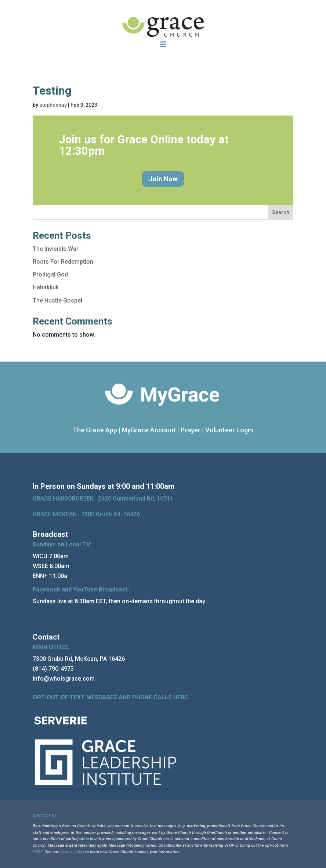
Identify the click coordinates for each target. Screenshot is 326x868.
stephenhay (53, 105)
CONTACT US (45, 816)
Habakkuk (46, 287)
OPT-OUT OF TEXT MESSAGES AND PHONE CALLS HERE (110, 697)
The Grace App (95, 430)
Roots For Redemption (63, 262)
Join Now (163, 179)
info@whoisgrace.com (64, 679)
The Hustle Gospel (57, 301)
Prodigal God (50, 274)
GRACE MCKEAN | (86, 514)
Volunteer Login (229, 430)
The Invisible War (56, 249)
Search (281, 212)
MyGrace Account (149, 430)
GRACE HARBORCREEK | (65, 499)
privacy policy (72, 852)
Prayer (191, 430)
